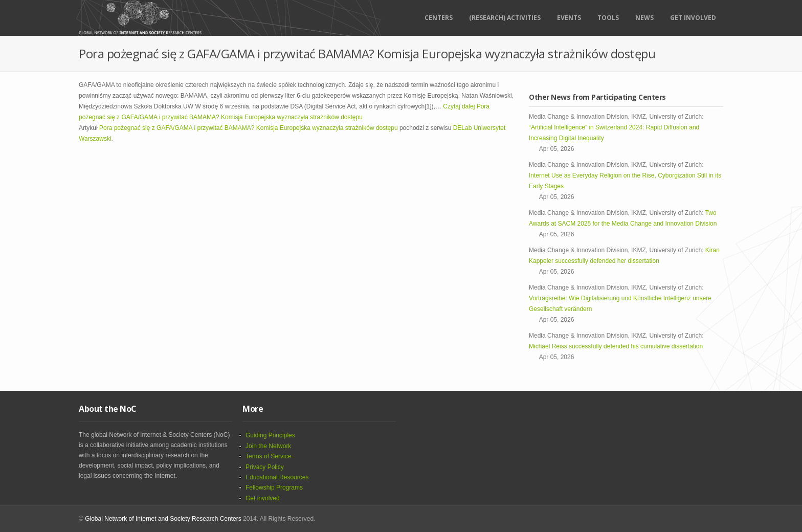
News (644, 18)
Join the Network (268, 446)
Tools (608, 18)
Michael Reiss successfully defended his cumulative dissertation (618, 346)
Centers (439, 18)
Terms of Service (268, 456)
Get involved (263, 498)
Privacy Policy (265, 467)
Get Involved (693, 18)
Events (569, 18)
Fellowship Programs (274, 487)
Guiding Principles (270, 435)
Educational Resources (277, 477)
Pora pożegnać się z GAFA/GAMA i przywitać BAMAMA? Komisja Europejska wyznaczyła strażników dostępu (249, 128)
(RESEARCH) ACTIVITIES (505, 18)
